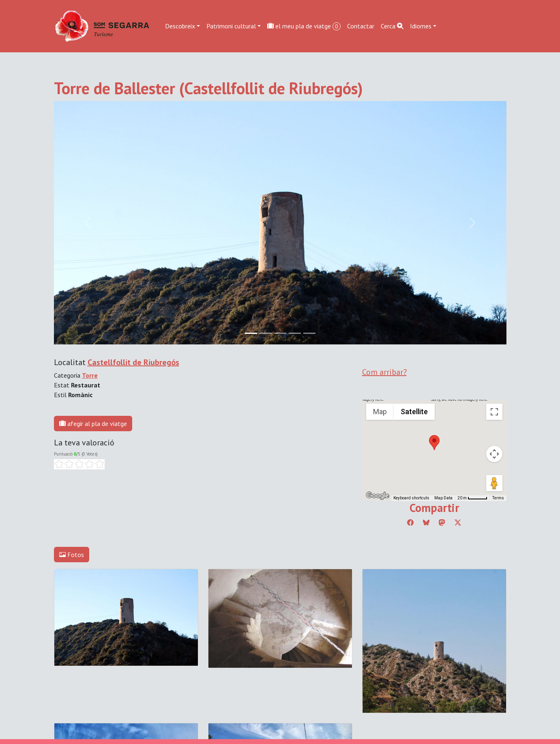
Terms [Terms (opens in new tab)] (498, 498)
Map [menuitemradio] (380, 412)
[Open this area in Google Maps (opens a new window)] (378, 496)
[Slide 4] (309, 333)
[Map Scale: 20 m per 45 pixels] (472, 498)
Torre (90, 375)
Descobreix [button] (180, 26)
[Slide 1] (266, 333)
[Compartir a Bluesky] (426, 523)
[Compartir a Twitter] (458, 523)
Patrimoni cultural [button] (231, 26)
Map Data (443, 498)
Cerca (392, 26)
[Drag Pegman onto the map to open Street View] (494, 483)
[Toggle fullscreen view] (494, 412)
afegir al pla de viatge (93, 424)
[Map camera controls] (494, 454)
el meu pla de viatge (304, 26)
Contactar (361, 26)
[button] (434, 443)
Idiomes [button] (421, 26)
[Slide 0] (251, 333)
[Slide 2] (280, 333)
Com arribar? (384, 372)
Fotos (72, 555)
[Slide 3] (295, 333)
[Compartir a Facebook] (410, 523)
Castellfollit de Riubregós (133, 362)
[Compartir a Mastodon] (442, 523)
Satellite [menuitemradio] (414, 412)
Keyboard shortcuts (411, 498)
